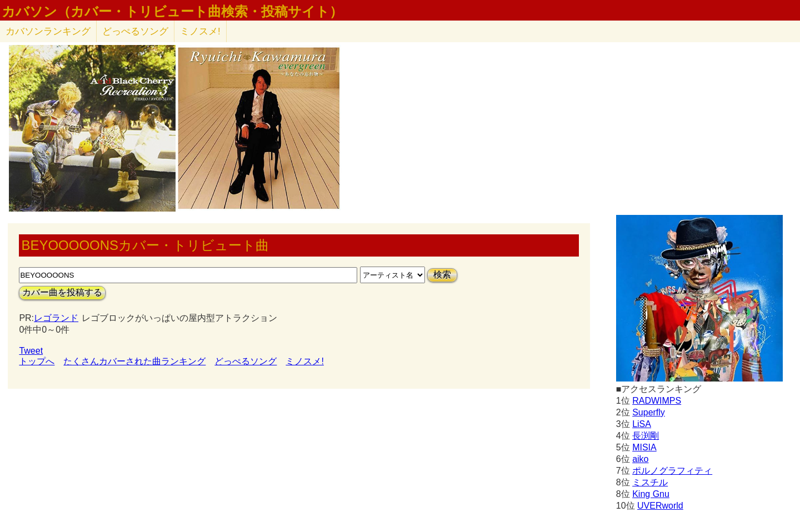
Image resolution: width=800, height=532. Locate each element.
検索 (442, 275)
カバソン (48, 31)
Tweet (31, 351)
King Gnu (651, 494)
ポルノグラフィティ (672, 471)
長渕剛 (646, 436)
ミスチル (650, 482)
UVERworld (660, 506)
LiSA (642, 424)
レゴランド (56, 318)
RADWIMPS (657, 401)
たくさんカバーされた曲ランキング (134, 361)
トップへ (37, 361)
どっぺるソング (135, 31)
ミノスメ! (200, 31)
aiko (640, 459)
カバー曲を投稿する (62, 292)
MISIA (644, 447)
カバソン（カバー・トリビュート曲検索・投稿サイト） (172, 12)
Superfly (649, 412)
